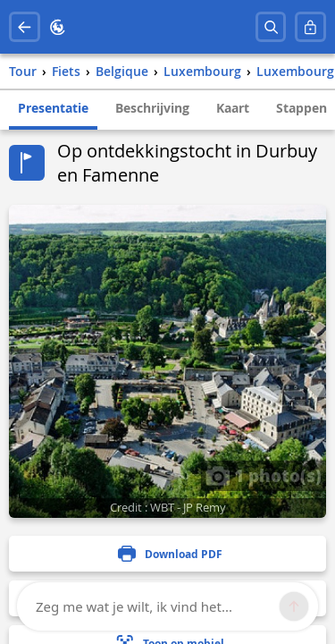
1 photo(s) (264, 475)
